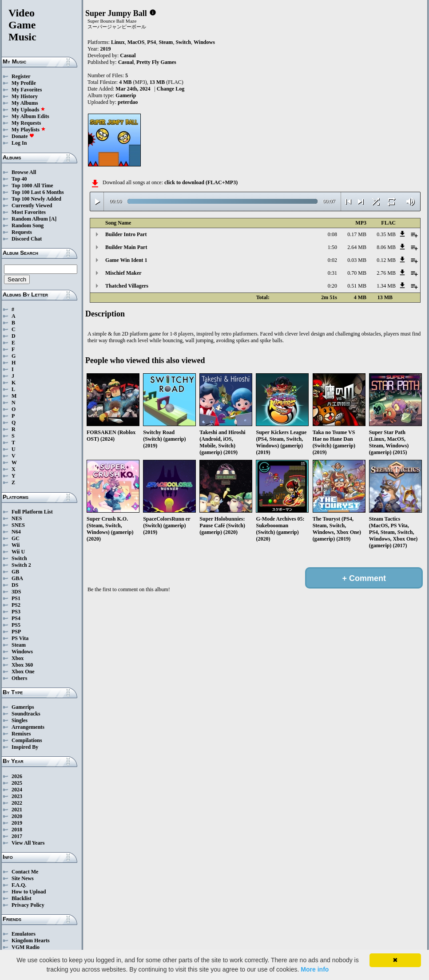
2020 (17, 816)
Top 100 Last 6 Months (38, 192)
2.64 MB (357, 247)
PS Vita (20, 638)
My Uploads (28, 110)
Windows (22, 652)
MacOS (136, 42)
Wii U (18, 552)
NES (17, 518)
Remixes (21, 734)
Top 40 (19, 179)
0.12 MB (386, 260)
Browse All (24, 172)
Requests (22, 232)
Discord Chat (27, 239)
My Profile (24, 83)
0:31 (332, 273)
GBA (17, 578)
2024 (17, 790)
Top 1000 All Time (32, 186)
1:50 (332, 247)
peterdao (128, 102)
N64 (16, 532)
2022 (17, 803)
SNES (18, 525)
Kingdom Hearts (31, 940)
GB (15, 572)
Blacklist (22, 898)
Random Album (30, 219)
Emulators (24, 934)
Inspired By (25, 747)
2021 (17, 810)
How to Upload (29, 892)
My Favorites (27, 90)
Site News (23, 878)
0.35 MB (386, 234)
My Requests (26, 123)
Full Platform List (32, 512)
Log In (19, 143)
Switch (19, 558)
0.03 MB (357, 260)
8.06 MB (386, 247)
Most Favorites (29, 212)
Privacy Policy (28, 905)
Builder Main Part (126, 247)
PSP (16, 632)
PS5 (16, 625)
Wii (16, 545)
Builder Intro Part (126, 234)
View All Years (28, 843)
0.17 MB (357, 234)
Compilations (27, 740)
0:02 (332, 260)
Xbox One (23, 672)
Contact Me (25, 872)
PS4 (16, 618)
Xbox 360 (22, 665)
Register (21, 76)
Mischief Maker (123, 273)
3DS (16, 592)
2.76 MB (386, 273)
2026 (17, 776)
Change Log (171, 89)
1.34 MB (386, 286)
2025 (17, 783)
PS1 (16, 598)
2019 (17, 823)
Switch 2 (21, 565)
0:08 (332, 234)
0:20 (332, 286)
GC (16, 538)
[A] (53, 219)
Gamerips (23, 707)
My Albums (25, 103)
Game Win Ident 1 (126, 260)
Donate (23, 136)
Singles (20, 720)
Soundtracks (26, 714)
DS (15, 585)
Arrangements (28, 727)
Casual (128, 55)
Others (19, 678)
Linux (118, 42)
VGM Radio (26, 947)
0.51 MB (357, 286)
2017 (17, 836)
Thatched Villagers (127, 286)
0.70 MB (357, 273)
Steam (19, 645)
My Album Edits (30, 116)
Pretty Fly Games (156, 62)
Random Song (28, 225)
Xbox (18, 658)
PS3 (16, 612)
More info (315, 969)
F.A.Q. (19, 885)
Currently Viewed (32, 205)
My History (25, 96)
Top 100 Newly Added (36, 199)
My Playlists (29, 130)
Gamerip (126, 95)
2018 (17, 830)
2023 (17, 796)
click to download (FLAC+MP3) (201, 182)
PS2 (16, 605)
